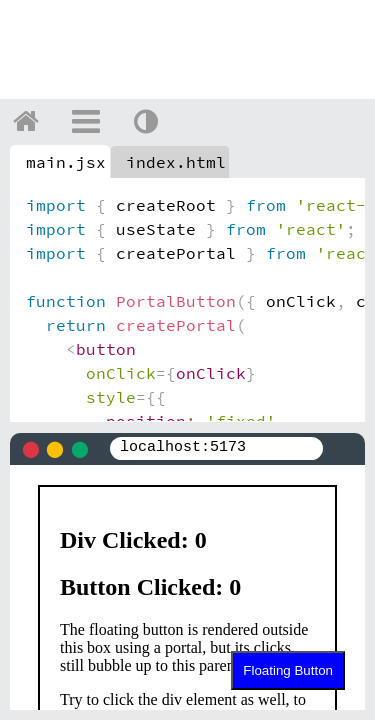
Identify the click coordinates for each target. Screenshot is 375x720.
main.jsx (66, 162)
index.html (176, 162)
